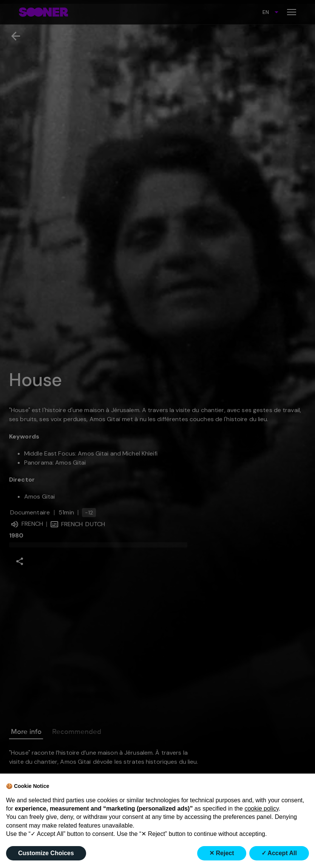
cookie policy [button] (261, 809)
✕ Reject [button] (222, 853)
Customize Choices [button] (46, 853)
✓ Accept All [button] (279, 853)
